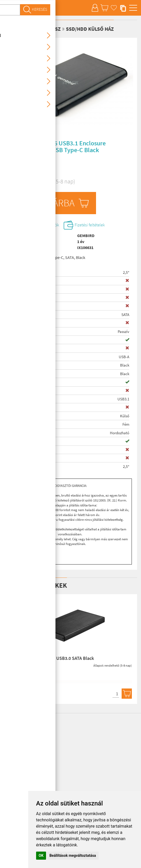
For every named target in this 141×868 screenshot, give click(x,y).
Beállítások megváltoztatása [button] (73, 855)
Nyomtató (12, 784)
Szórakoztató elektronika (24, 778)
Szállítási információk (44, 225)
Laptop (10, 762)
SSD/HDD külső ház (90, 29)
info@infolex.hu (28, 747)
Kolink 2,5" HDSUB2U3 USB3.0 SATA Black (52, 659)
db (22, 210)
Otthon (10, 773)
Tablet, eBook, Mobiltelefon (26, 756)
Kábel (8, 789)
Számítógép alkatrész (32, 29)
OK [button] (41, 855)
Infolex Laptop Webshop (23, 725)
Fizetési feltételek (100, 225)
